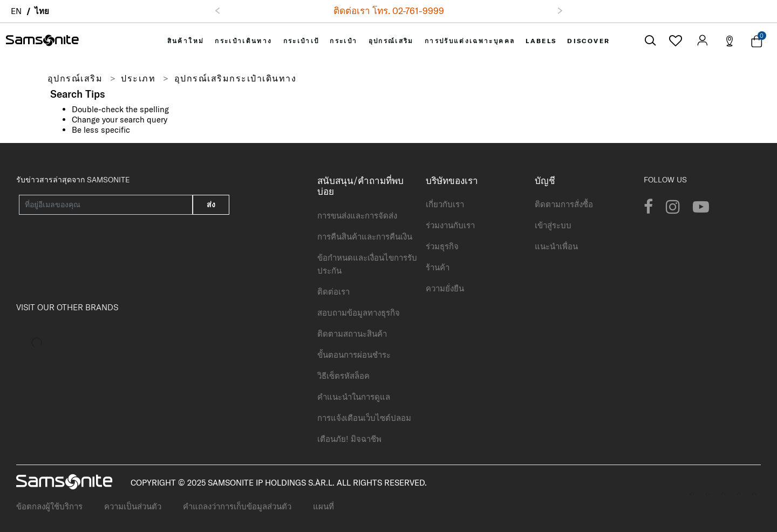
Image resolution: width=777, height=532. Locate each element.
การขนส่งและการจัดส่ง (357, 216)
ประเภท (138, 78)
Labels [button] (541, 41)
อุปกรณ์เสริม (75, 78)
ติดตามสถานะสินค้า (352, 334)
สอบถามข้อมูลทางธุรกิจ (359, 313)
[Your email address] (106, 205)
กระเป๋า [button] (343, 41)
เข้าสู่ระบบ (553, 225)
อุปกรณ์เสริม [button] (391, 41)
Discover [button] (588, 41)
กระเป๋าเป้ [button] (301, 41)
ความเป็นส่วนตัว (133, 506)
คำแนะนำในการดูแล (354, 397)
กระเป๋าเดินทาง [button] (243, 41)
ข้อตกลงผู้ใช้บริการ (49, 506)
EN (16, 11)
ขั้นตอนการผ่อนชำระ (354, 355)
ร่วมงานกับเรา (450, 225)
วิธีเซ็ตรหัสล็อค (343, 376)
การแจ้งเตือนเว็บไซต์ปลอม (364, 418)
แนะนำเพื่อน (556, 246)
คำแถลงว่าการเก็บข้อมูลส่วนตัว (237, 506)
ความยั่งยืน (445, 288)
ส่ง (211, 204)
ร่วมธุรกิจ (442, 246)
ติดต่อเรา (333, 292)
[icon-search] (650, 41)
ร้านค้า (438, 267)
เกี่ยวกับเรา (445, 204)
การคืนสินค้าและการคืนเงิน (365, 237)
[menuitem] (186, 41)
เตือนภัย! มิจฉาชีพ (349, 439)
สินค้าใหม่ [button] (186, 41)
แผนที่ (323, 506)
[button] (217, 11)
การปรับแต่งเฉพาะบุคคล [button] (470, 41)
